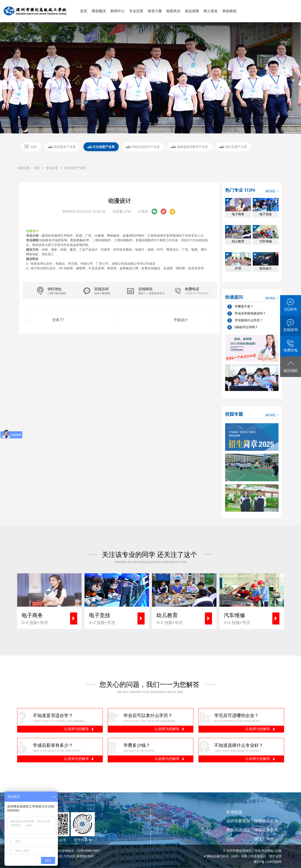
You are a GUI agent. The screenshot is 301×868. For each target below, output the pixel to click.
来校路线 (229, 11)
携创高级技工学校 (238, 834)
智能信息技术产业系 (146, 147)
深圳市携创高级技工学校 (266, 834)
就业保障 (192, 11)
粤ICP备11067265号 (268, 862)
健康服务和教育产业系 (192, 147)
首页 (84, 11)
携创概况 (99, 11)
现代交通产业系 (236, 147)
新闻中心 (117, 11)
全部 (34, 147)
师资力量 (155, 11)
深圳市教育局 (238, 821)
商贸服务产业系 (65, 147)
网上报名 (211, 11)
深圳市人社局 (266, 821)
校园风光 (173, 11)
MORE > (272, 191)
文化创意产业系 (104, 147)
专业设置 (136, 11)
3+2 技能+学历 (52, 618)
